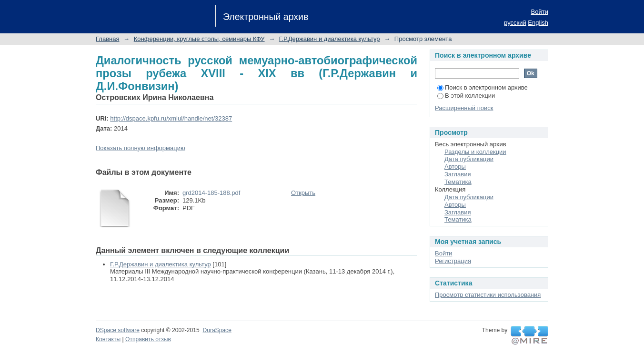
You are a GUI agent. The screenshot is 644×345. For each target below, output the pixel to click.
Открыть (303, 193)
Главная (107, 39)
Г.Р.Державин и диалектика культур (330, 39)
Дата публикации (469, 159)
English (538, 23)
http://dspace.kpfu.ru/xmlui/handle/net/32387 (171, 118)
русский (515, 23)
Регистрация (453, 261)
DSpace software (118, 330)
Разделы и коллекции (475, 152)
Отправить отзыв (148, 339)
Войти (540, 12)
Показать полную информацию (141, 148)
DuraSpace (217, 330)
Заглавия (458, 174)
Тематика (458, 182)
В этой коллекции (466, 96)
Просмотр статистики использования (488, 295)
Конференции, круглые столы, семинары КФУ (199, 39)
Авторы (455, 167)
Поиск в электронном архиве (483, 87)
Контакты (108, 339)
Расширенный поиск (464, 108)
